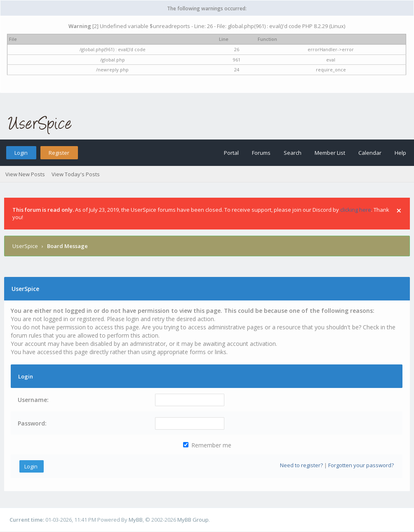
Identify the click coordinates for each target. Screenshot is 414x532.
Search (293, 153)
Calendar (370, 153)
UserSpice (25, 246)
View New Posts (25, 174)
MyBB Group (193, 520)
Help (400, 153)
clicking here (356, 210)
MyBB (136, 520)
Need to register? (301, 465)
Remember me (207, 445)
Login (21, 153)
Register (59, 153)
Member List (330, 153)
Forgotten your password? (361, 465)
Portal (231, 153)
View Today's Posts (76, 174)
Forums (261, 153)
